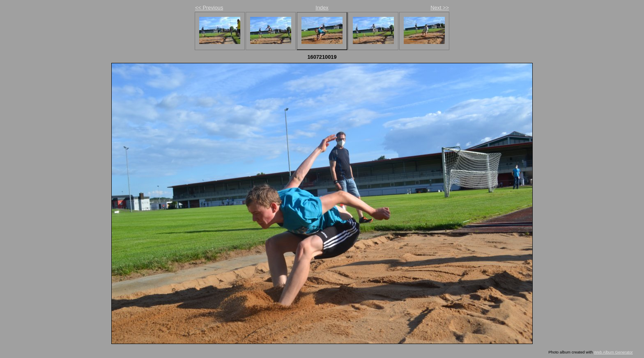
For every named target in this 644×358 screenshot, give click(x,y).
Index (322, 8)
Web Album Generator (613, 352)
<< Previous (209, 8)
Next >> (440, 8)
